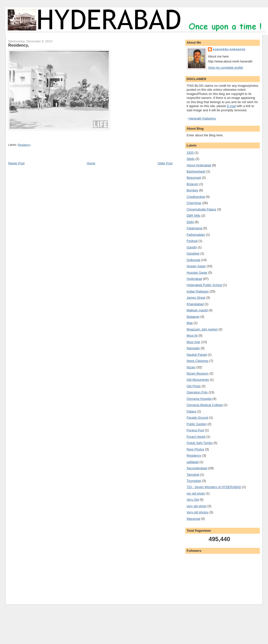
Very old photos (197, 512)
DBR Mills (193, 216)
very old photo (196, 506)
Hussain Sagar (197, 273)
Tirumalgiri (194, 481)
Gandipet (193, 253)
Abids (191, 159)
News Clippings (197, 361)
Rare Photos (195, 449)
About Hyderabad (199, 165)
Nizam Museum (197, 373)
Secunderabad (197, 468)
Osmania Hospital (199, 399)
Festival (192, 241)
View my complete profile (225, 68)
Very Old (193, 500)
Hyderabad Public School (204, 285)
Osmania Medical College (205, 405)
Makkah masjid (197, 310)
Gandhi (192, 247)
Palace (191, 411)
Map (190, 323)
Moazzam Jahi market (202, 329)
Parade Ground (197, 418)
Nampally (193, 348)
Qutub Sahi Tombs (200, 443)
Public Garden (197, 424)
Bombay (192, 190)
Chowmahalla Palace (201, 209)
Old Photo (194, 386)
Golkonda (193, 260)
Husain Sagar (196, 266)
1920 (190, 153)
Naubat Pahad (197, 355)
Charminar (194, 203)
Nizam (191, 367)
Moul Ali (192, 336)
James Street (196, 298)
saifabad (192, 462)
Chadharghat (196, 197)
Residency (24, 145)
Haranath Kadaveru (202, 118)
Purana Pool (195, 430)
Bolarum (192, 184)
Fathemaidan (196, 235)
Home (91, 163)
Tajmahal (193, 475)
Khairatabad (195, 304)
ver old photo (196, 493)
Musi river (193, 342)
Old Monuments (198, 380)
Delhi (190, 222)
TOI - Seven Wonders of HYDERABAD (214, 487)
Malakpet (193, 317)
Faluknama (194, 228)
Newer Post (16, 163)
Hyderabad (194, 279)
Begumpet (194, 178)
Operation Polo (197, 392)
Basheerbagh (196, 171)
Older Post (165, 163)
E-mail (231, 106)
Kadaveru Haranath (229, 49)
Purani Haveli (196, 437)
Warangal (193, 519)
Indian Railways (198, 291)
